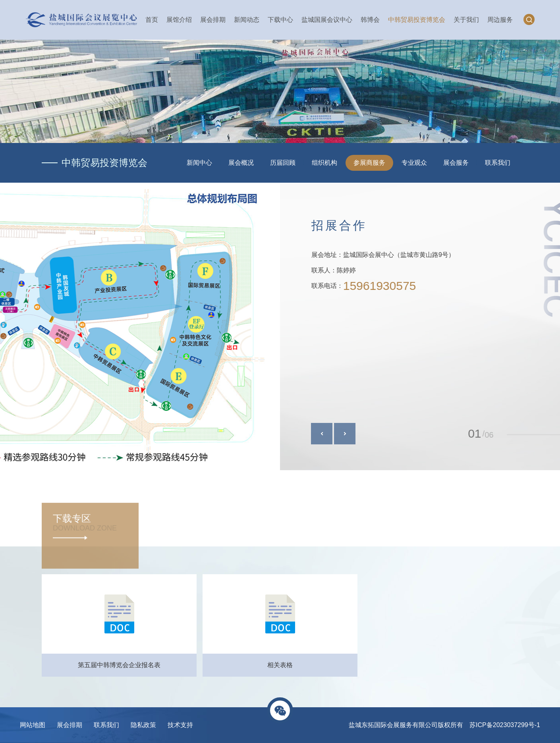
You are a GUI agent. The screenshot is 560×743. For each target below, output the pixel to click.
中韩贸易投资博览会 (417, 20)
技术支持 (180, 725)
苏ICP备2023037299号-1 (505, 725)
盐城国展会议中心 (327, 20)
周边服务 (500, 20)
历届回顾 (283, 163)
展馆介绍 (179, 20)
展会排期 (213, 20)
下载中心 (280, 20)
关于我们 (466, 20)
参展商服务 (369, 163)
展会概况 (241, 163)
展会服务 (456, 163)
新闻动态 (247, 20)
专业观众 (414, 163)
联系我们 (498, 163)
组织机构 (324, 163)
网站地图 (33, 725)
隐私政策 (143, 725)
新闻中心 (199, 163)
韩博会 (370, 20)
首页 (152, 20)
